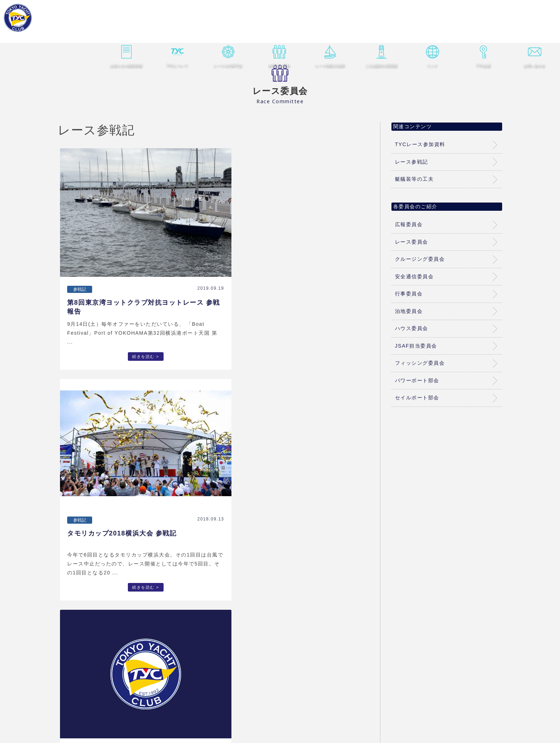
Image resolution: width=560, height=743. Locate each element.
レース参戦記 (412, 162)
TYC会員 (479, 30)
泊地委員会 (409, 311)
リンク (429, 30)
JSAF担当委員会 (416, 346)
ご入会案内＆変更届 (379, 30)
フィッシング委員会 (420, 363)
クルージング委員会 (420, 259)
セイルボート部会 (417, 398)
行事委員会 (409, 294)
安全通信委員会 (414, 276)
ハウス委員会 (412, 328)
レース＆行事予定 (229, 30)
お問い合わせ (529, 30)
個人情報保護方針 (452, 720)
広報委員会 (409, 224)
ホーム (103, 720)
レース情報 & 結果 (329, 30)
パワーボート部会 (417, 380)
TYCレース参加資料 (420, 144)
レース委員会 (412, 242)
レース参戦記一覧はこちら (214, 665)
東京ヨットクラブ (47, 21)
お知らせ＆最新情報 (129, 30)
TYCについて (179, 30)
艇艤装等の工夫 (414, 179)
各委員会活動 (279, 30)
